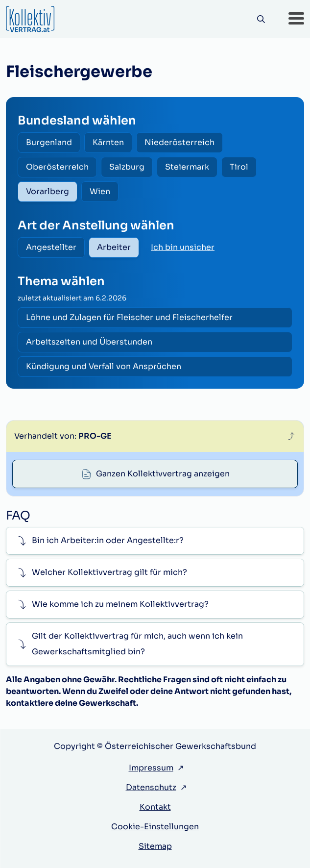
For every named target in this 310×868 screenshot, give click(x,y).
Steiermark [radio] (187, 167)
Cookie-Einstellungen (155, 827)
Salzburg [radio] (127, 167)
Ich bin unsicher (183, 247)
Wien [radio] (100, 191)
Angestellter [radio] (51, 247)
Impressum (151, 768)
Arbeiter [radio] (114, 247)
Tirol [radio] (239, 167)
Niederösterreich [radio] (179, 142)
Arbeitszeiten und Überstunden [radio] (89, 342)
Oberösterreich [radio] (57, 167)
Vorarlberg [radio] (48, 191)
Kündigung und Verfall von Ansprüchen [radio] (104, 366)
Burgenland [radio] (49, 142)
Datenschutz (151, 787)
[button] (296, 19)
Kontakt (155, 807)
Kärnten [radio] (108, 142)
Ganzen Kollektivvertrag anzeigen (163, 474)
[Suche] (261, 19)
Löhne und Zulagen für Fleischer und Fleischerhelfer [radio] (129, 317)
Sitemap (155, 846)
